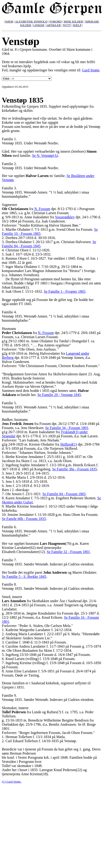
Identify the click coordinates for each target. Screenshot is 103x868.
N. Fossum (42, 209)
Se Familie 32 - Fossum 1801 (68, 552)
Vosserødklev (65, 217)
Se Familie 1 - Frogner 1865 (65, 291)
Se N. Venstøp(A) (45, 156)
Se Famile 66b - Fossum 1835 (24, 519)
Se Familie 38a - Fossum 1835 (75, 469)
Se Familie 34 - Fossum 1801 (67, 428)
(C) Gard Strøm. (12, 782)
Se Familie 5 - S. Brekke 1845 (24, 577)
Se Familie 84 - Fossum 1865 (64, 494)
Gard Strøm (91, 70)
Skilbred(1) (69, 444)
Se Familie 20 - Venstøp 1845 (59, 395)
